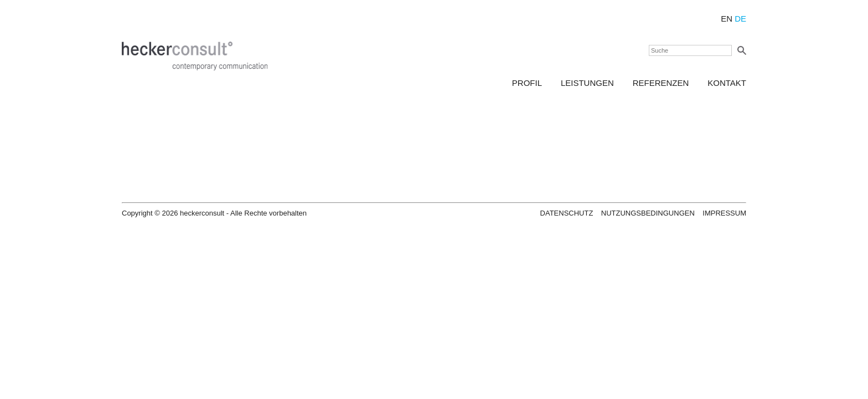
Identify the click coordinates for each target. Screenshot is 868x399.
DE (739, 19)
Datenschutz (567, 213)
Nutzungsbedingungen (648, 213)
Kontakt (727, 83)
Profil (527, 83)
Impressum (724, 213)
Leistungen (587, 83)
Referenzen (661, 83)
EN (727, 19)
